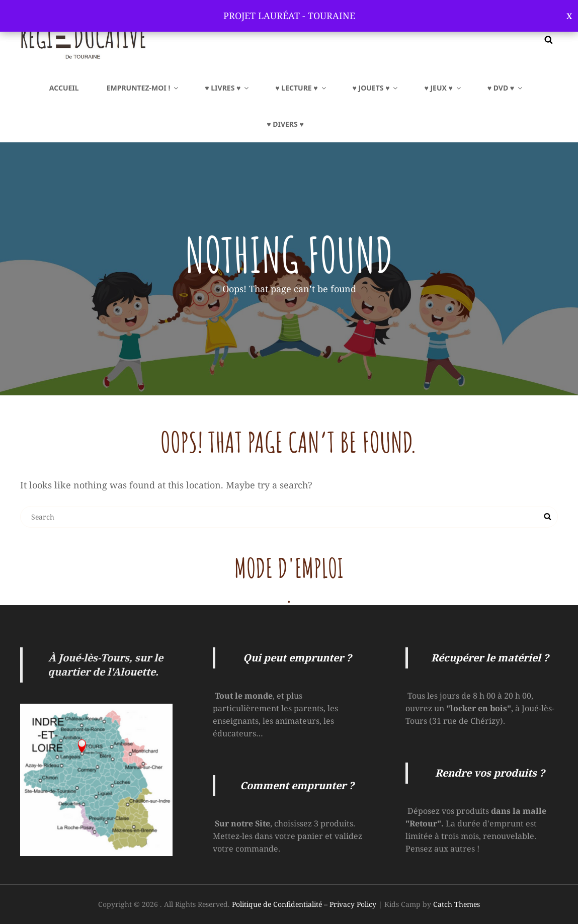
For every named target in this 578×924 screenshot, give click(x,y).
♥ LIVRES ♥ (227, 88)
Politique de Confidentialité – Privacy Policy (304, 904)
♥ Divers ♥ (285, 124)
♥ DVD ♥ (506, 88)
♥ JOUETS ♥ (376, 88)
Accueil (64, 88)
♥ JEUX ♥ (443, 88)
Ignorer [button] (569, 16)
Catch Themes (457, 904)
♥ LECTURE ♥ (301, 88)
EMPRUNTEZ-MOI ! (143, 88)
